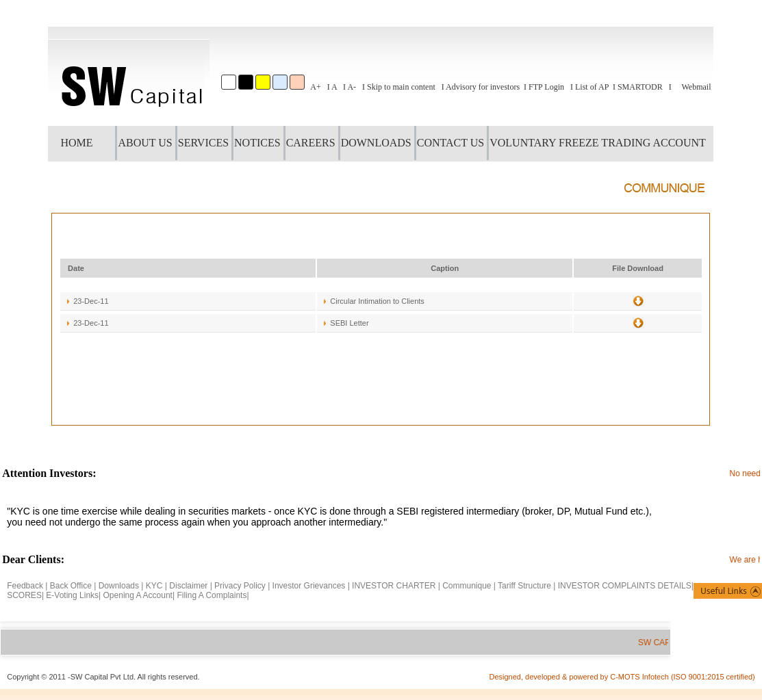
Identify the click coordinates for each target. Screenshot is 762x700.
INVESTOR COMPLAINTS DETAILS (625, 586)
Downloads (119, 586)
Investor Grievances (309, 586)
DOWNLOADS (376, 143)
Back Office (71, 586)
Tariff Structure (524, 586)
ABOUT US (145, 143)
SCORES (24, 595)
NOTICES (257, 143)
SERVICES (203, 143)
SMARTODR (640, 87)
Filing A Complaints (212, 595)
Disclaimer (188, 586)
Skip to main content (401, 87)
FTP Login (546, 87)
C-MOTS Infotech (640, 677)
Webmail (696, 87)
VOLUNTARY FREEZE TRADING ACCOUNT (598, 143)
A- (352, 87)
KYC (154, 586)
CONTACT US (450, 143)
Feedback (25, 586)
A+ (315, 87)
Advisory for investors (483, 87)
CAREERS (311, 143)
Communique (467, 586)
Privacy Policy (240, 586)
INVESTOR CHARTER (395, 586)
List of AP (592, 87)
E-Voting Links (72, 595)
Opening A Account (138, 595)
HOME (76, 143)
